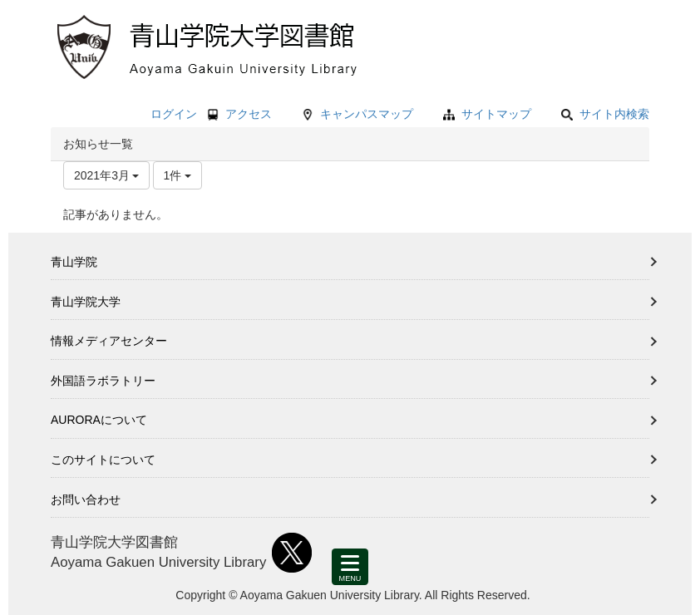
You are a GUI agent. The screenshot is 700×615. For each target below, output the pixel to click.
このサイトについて (103, 460)
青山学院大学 (86, 302)
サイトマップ (496, 114)
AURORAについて (99, 420)
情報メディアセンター (109, 341)
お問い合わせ (86, 499)
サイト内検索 (605, 114)
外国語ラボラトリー (103, 381)
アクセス (249, 114)
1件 (178, 175)
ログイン (174, 114)
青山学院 (74, 262)
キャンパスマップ (367, 114)
